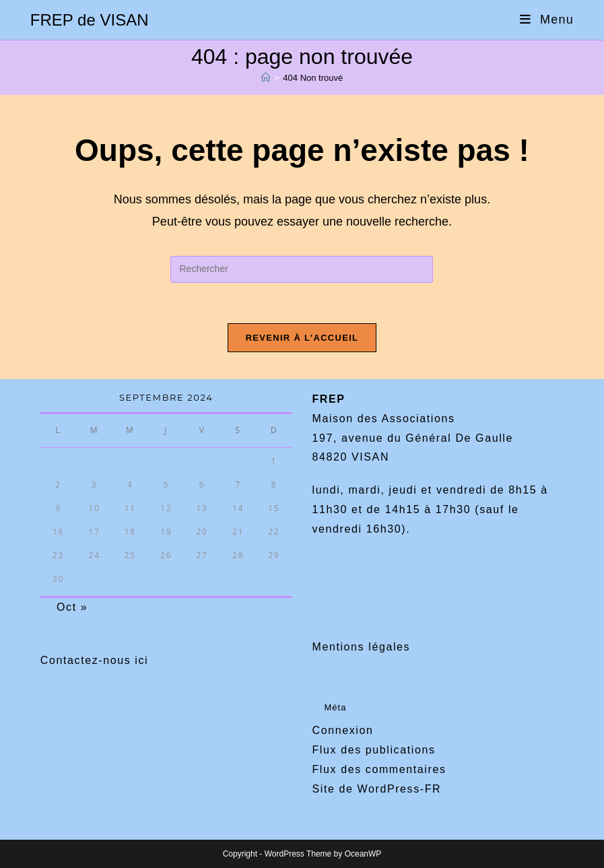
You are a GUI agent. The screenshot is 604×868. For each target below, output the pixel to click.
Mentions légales (361, 647)
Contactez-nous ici (94, 660)
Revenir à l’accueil (302, 338)
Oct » (72, 607)
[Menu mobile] (547, 20)
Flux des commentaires (379, 769)
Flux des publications (373, 750)
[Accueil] (266, 78)
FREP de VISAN (90, 20)
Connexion (342, 730)
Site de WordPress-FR (376, 789)
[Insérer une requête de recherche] (302, 269)
